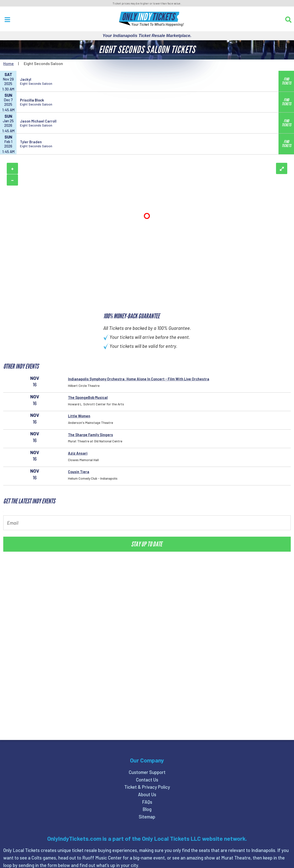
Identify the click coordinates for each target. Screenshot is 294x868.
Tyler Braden (31, 142)
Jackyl (26, 79)
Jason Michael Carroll (38, 121)
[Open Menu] (7, 20)
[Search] (288, 20)
